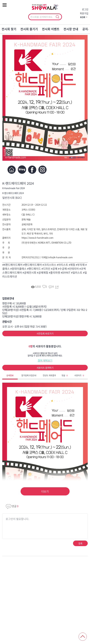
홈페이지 (12, 170)
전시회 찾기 (9, 29)
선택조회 (58, 17)
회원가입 (84, 13)
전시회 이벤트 (51, 29)
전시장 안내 (71, 29)
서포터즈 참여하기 (45, 368)
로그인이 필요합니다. (17, 519)
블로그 (22, 170)
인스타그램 (43, 170)
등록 (80, 543)
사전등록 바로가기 (45, 333)
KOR (83, 17)
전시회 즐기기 (29, 29)
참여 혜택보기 (45, 360)
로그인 (85, 9)
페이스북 (32, 170)
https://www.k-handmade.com (37, 238)
